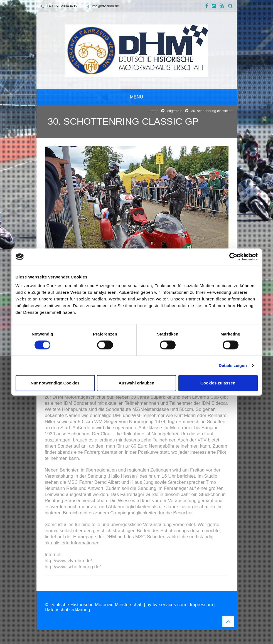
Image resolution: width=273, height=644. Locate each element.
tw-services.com (169, 605)
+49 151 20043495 (58, 6)
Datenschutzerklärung (67, 610)
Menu (136, 97)
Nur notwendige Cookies (55, 383)
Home (154, 111)
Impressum (201, 605)
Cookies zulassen (218, 383)
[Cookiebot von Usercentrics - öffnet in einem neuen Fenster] (233, 257)
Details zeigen (233, 365)
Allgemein (175, 111)
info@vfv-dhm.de (100, 6)
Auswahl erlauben (136, 383)
